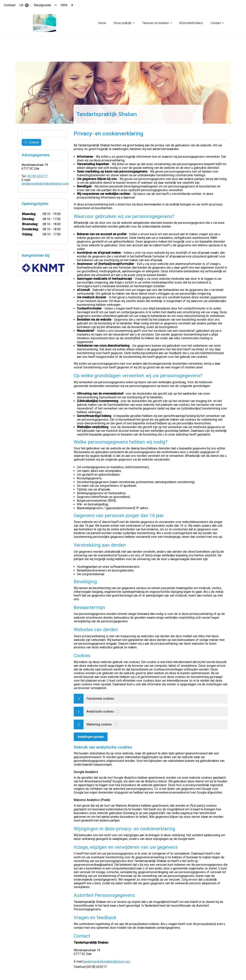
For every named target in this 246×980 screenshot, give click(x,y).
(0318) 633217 (37, 176)
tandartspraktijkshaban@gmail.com (107, 962)
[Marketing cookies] (116, 724)
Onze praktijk (123, 23)
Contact (216, 23)
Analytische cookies (100, 711)
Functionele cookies (100, 699)
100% (64, 5)
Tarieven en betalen (155, 23)
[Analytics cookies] (118, 711)
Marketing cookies (99, 724)
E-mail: (78, 962)
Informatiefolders (191, 23)
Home (102, 23)
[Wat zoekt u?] (45, 134)
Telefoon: (80, 967)
